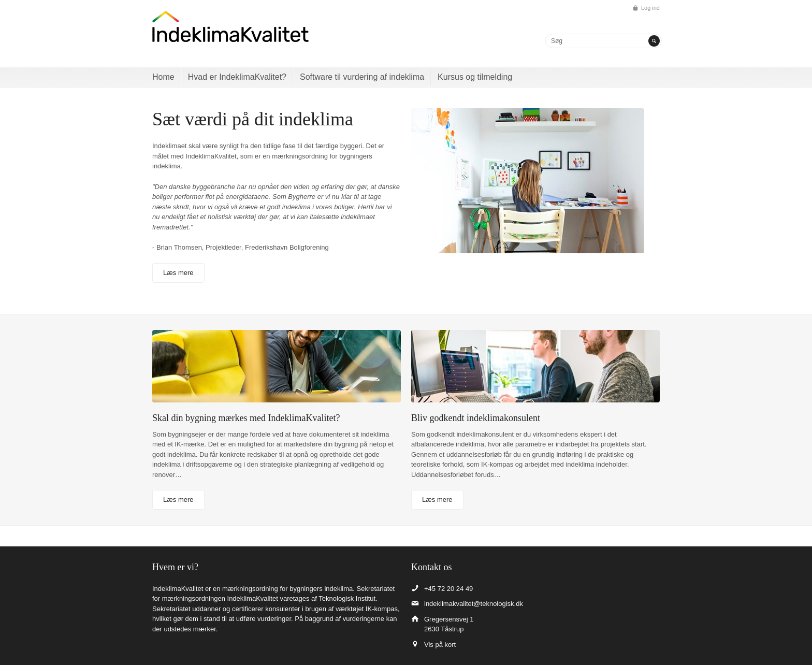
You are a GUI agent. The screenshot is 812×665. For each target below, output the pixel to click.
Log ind (650, 8)
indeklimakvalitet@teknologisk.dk (474, 604)
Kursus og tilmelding (475, 77)
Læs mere (178, 273)
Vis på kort (440, 645)
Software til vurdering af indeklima (362, 77)
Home (163, 77)
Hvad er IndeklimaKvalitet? (237, 77)
